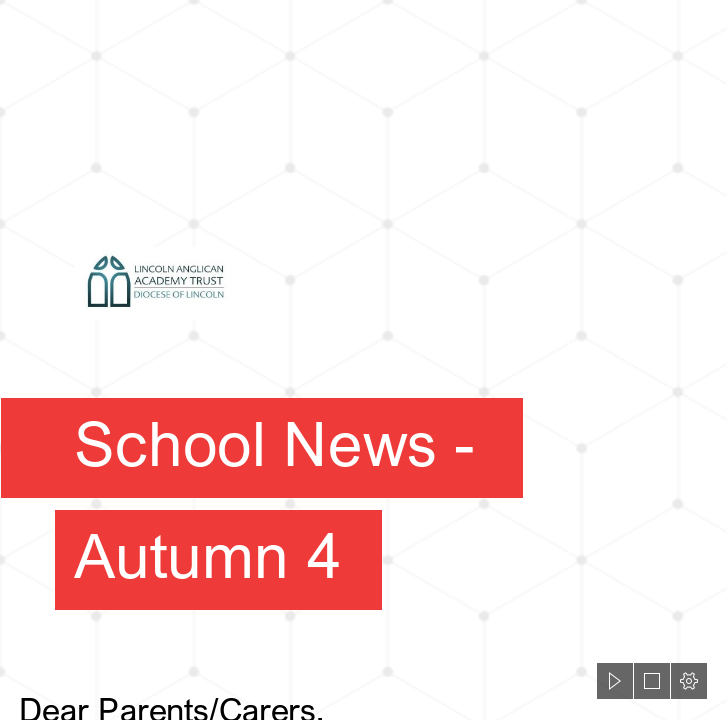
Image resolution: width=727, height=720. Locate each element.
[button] (615, 681)
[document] (363, 360)
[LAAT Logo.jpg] (363, 333)
